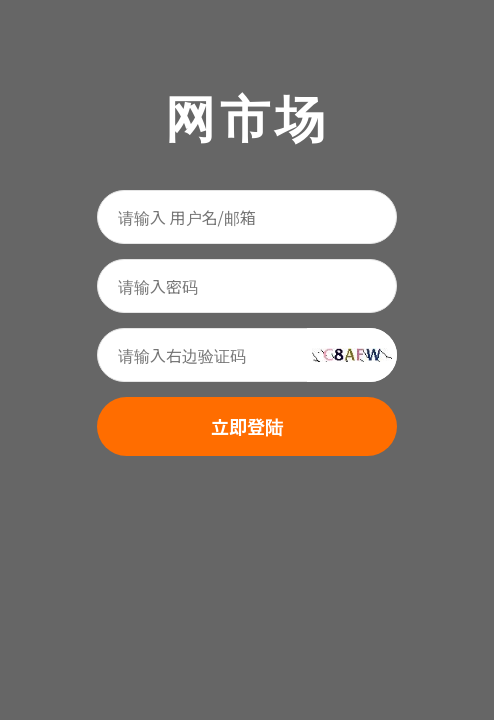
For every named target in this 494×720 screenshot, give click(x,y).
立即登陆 (247, 426)
